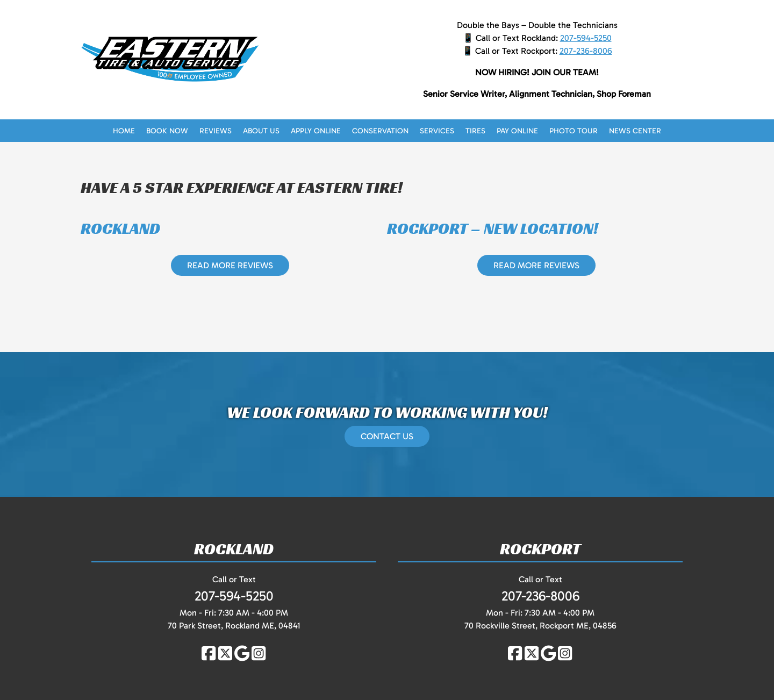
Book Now (167, 131)
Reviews (216, 131)
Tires (475, 131)
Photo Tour (574, 131)
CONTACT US (387, 436)
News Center (635, 131)
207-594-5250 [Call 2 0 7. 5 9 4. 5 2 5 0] (586, 38)
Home (124, 131)
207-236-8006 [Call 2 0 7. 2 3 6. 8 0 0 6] (586, 51)
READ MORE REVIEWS (230, 265)
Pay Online (517, 131)
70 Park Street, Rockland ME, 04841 (234, 626)
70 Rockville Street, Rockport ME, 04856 (540, 626)
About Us (261, 131)
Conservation (380, 131)
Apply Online (316, 131)
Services (437, 131)
